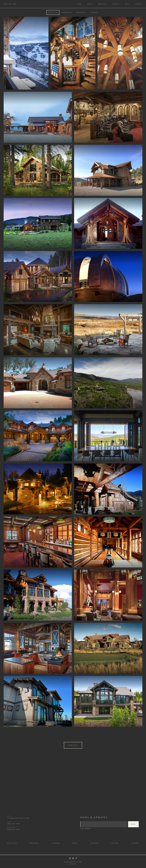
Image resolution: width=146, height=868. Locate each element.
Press (127, 4)
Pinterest (94, 843)
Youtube (115, 843)
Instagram (34, 843)
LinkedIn (135, 843)
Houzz (75, 843)
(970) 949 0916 (13, 829)
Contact (139, 4)
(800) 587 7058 (10, 4)
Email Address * (86, 829)
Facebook (56, 843)
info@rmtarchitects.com (18, 818)
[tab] (53, 12)
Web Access (12, 843)
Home (79, 4)
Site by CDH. (73, 864)
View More (73, 745)
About (90, 4)
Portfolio (102, 4)
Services (116, 4)
